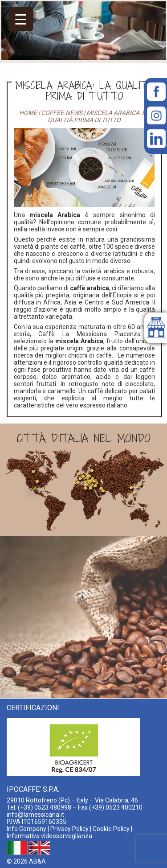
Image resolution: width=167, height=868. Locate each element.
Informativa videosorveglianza (49, 836)
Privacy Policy (69, 829)
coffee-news (62, 113)
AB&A (37, 861)
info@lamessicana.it (35, 815)
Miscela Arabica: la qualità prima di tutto (84, 91)
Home (28, 113)
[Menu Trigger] (21, 19)
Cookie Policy (111, 829)
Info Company (26, 829)
